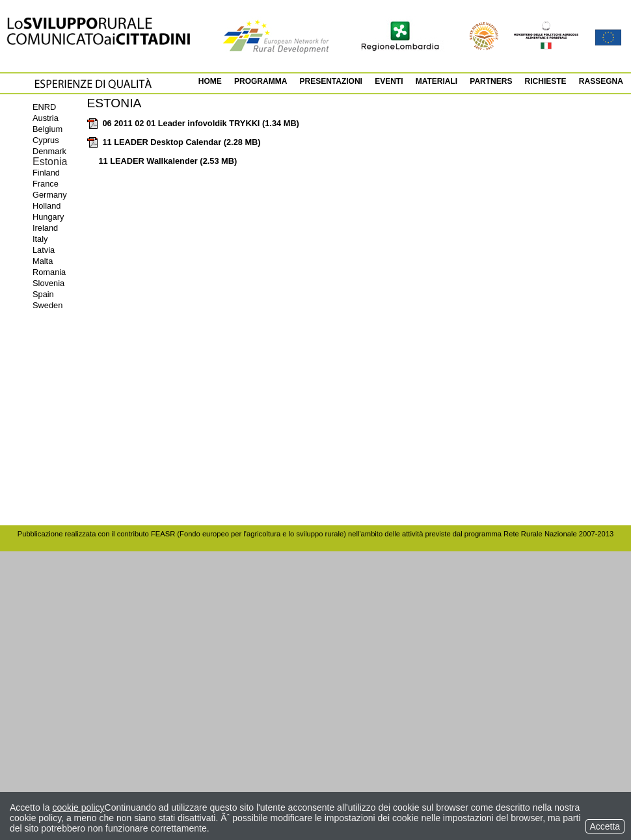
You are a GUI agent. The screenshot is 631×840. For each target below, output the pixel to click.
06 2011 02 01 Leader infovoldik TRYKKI (193, 123)
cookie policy (78, 807)
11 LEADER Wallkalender (168, 161)
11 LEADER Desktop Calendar (173, 142)
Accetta (605, 826)
